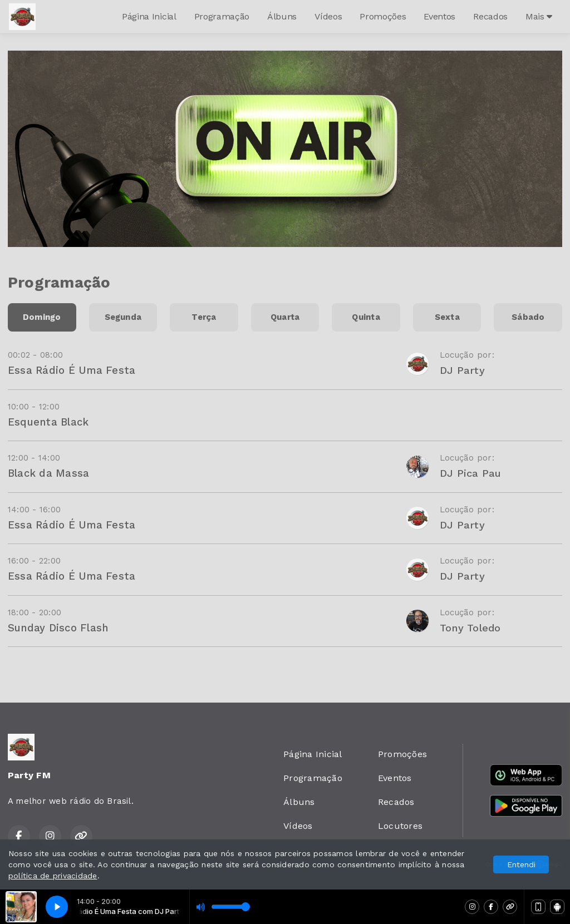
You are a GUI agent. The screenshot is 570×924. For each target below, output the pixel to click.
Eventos (439, 16)
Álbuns (282, 16)
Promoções (383, 16)
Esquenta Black (48, 422)
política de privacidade (53, 876)
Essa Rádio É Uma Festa (72, 370)
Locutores (400, 826)
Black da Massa (48, 473)
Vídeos (328, 16)
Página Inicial (149, 16)
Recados (490, 16)
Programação (222, 16)
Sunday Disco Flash (58, 628)
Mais (539, 16)
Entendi (521, 864)
